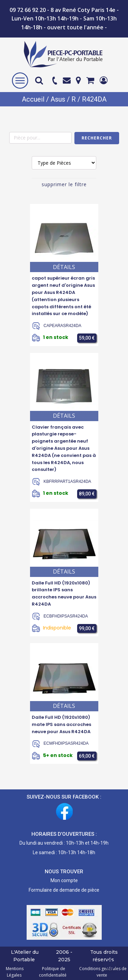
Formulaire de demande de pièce (64, 890)
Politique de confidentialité (53, 972)
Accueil (33, 99)
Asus (58, 99)
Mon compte (64, 880)
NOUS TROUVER (64, 872)
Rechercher (97, 138)
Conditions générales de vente (102, 972)
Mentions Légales (15, 972)
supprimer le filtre (64, 184)
